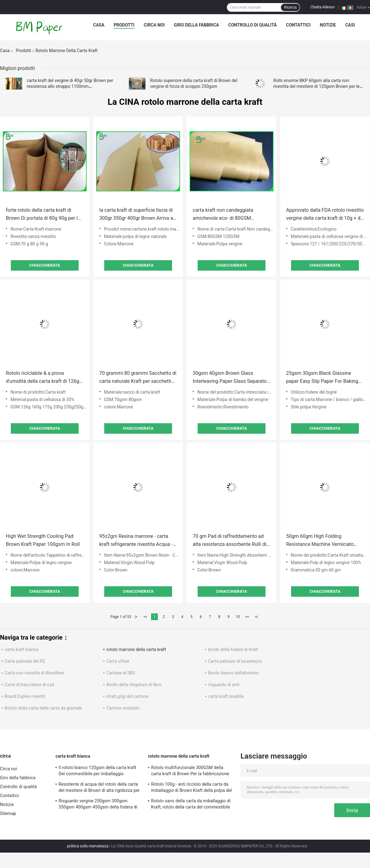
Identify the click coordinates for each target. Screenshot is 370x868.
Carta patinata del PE (25, 661)
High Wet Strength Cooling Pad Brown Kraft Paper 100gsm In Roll (43, 540)
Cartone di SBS (121, 673)
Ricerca (290, 7)
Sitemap (8, 813)
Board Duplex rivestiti (25, 696)
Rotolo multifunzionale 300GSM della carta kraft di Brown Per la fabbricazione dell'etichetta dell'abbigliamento (190, 772)
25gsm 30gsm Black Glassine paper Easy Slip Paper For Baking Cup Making (322, 378)
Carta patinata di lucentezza (235, 661)
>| (256, 617)
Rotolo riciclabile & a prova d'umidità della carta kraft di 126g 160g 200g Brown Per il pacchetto (43, 378)
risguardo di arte (224, 685)
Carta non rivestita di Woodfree (34, 673)
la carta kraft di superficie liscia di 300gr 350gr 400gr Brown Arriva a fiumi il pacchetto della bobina (136, 215)
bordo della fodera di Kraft (233, 649)
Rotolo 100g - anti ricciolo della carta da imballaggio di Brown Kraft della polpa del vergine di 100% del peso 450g (191, 788)
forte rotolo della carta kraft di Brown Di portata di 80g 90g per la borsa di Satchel (43, 215)
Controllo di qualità (252, 25)
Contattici (298, 25)
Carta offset (118, 661)
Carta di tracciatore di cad (29, 685)
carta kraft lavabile (226, 696)
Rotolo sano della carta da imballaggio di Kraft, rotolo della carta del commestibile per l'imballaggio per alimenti (191, 805)
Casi (350, 25)
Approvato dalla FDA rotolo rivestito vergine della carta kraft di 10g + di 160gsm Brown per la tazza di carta (325, 215)
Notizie (328, 25)
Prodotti (124, 25)
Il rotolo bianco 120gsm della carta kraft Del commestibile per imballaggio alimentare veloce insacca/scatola (97, 772)
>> (247, 617)
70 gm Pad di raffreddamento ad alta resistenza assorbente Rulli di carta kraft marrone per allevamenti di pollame (231, 541)
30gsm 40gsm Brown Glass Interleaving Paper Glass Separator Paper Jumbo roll (230, 378)
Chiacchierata (45, 265)
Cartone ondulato (123, 708)
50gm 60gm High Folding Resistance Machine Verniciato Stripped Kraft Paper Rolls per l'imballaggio (320, 541)
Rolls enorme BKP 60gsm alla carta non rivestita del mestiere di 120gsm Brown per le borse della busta (316, 86)
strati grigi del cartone (127, 696)
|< (136, 617)
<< (145, 617)
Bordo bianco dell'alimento (234, 673)
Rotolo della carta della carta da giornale (43, 708)
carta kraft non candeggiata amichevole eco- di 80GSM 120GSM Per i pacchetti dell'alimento (223, 215)
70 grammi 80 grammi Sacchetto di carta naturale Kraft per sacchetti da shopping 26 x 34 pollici (138, 378)
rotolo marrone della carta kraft (136, 649)
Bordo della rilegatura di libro (134, 685)
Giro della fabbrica (196, 25)
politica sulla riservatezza (88, 846)
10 (238, 617)
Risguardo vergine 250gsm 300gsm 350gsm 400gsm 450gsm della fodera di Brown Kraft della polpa (98, 805)
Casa (99, 25)
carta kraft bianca (21, 649)
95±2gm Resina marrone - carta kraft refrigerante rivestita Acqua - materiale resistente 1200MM (136, 541)
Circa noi (154, 25)
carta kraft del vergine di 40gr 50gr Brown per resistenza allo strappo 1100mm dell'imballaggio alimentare (70, 86)
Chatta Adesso (323, 7)
